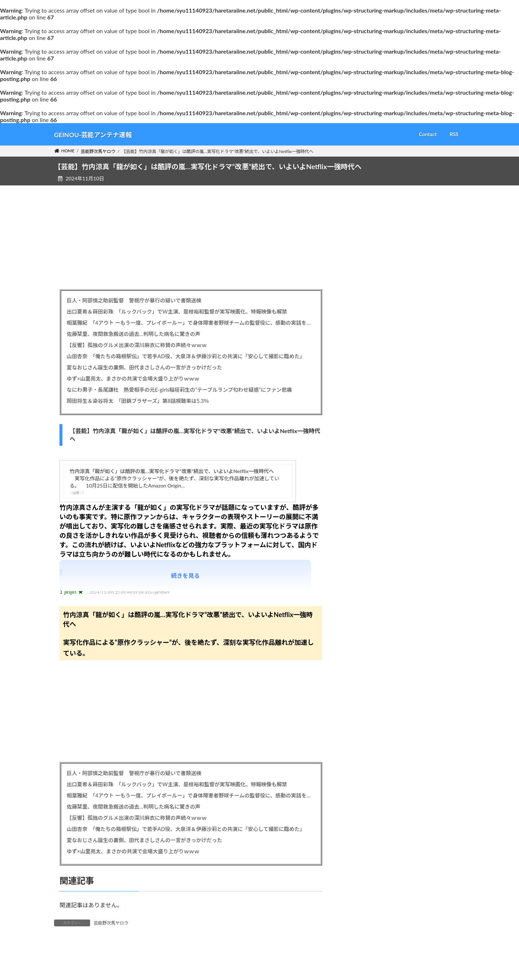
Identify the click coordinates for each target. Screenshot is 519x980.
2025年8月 (371, 604)
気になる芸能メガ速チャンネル (394, 935)
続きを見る (185, 576)
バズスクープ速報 (379, 906)
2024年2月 (371, 867)
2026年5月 (371, 473)
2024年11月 (373, 735)
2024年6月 (371, 808)
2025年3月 (371, 677)
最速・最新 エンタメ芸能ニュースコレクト (409, 920)
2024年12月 (373, 721)
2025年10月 (373, 575)
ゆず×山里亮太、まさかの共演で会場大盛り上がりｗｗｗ (133, 379)
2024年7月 (371, 794)
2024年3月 (371, 852)
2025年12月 (373, 546)
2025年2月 (371, 692)
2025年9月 (371, 589)
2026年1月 (371, 531)
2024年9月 (371, 765)
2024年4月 (371, 838)
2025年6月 (371, 633)
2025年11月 (373, 560)
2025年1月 (371, 706)
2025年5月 (371, 648)
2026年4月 (371, 487)
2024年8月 (371, 779)
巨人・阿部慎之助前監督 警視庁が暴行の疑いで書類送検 (134, 300)
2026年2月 (371, 516)
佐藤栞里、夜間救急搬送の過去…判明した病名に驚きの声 (134, 334)
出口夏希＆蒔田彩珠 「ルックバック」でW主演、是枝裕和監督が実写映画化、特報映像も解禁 (177, 312)
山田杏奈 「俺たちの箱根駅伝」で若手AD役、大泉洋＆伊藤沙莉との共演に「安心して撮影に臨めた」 (186, 356)
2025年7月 (371, 619)
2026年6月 (371, 458)
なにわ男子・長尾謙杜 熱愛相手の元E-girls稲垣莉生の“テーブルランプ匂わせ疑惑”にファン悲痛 (179, 390)
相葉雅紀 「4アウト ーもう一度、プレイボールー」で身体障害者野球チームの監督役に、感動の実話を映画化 (191, 323)
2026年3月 (371, 502)
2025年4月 (371, 662)
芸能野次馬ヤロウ (111, 923)
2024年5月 (371, 823)
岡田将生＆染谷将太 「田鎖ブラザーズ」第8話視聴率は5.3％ (138, 401)
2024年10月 (373, 750)
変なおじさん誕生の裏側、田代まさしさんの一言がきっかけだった (144, 367)
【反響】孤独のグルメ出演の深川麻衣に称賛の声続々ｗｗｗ (137, 345)
